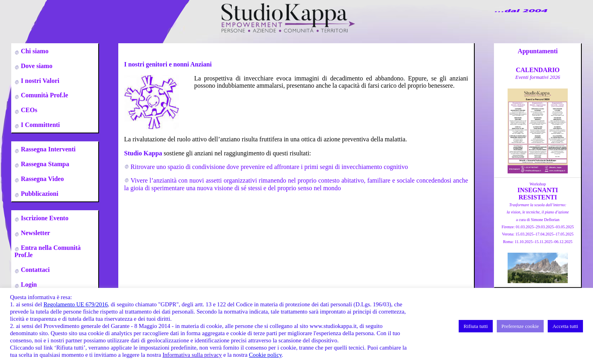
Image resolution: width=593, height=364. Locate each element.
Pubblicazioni (39, 194)
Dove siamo (36, 66)
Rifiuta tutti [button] (476, 326)
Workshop (538, 184)
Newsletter (35, 233)
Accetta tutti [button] (565, 326)
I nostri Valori (39, 81)
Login (28, 285)
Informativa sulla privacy (192, 355)
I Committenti (39, 125)
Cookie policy (265, 355)
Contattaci (34, 270)
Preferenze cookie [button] (520, 326)
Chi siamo (34, 51)
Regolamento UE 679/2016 (75, 304)
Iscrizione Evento (44, 218)
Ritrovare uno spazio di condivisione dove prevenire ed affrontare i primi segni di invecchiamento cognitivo (269, 167)
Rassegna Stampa (44, 164)
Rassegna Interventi (47, 149)
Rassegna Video (41, 179)
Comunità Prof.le (44, 95)
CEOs (28, 110)
